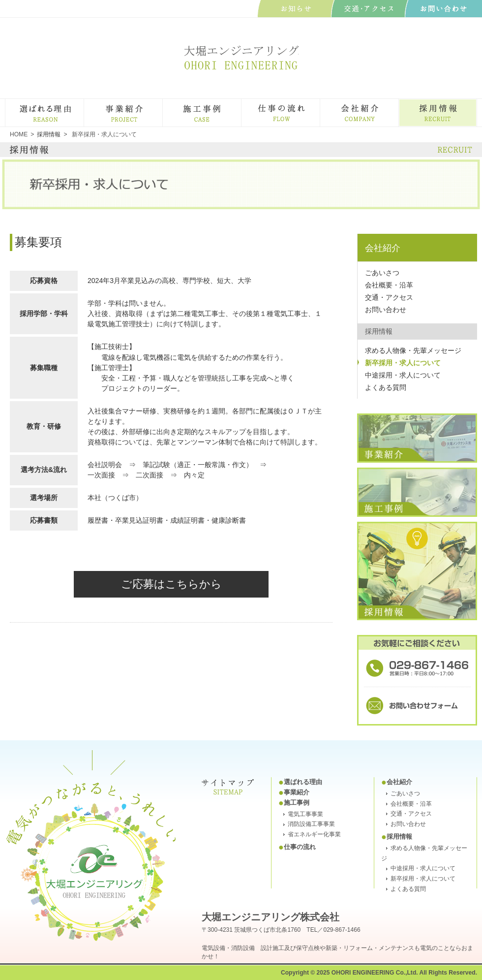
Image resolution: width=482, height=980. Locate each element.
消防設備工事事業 (311, 824)
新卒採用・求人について (403, 363)
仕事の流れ (319, 103)
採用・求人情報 (476, 103)
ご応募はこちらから (171, 584)
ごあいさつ (382, 273)
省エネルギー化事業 (314, 834)
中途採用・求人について (403, 375)
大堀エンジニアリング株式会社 (241, 57)
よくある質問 (386, 387)
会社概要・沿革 (389, 285)
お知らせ (296, 9)
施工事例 (241, 103)
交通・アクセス (389, 297)
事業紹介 (162, 103)
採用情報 (399, 837)
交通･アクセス (370, 9)
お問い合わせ (443, 9)
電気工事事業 (305, 814)
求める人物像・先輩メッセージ (413, 350)
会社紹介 (398, 103)
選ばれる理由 (83, 103)
